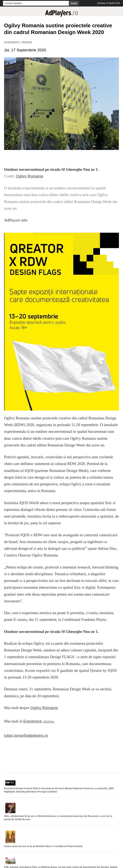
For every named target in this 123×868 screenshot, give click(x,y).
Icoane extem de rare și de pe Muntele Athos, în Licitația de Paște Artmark (43, 846)
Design (27, 42)
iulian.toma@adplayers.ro (26, 735)
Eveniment (12, 42)
